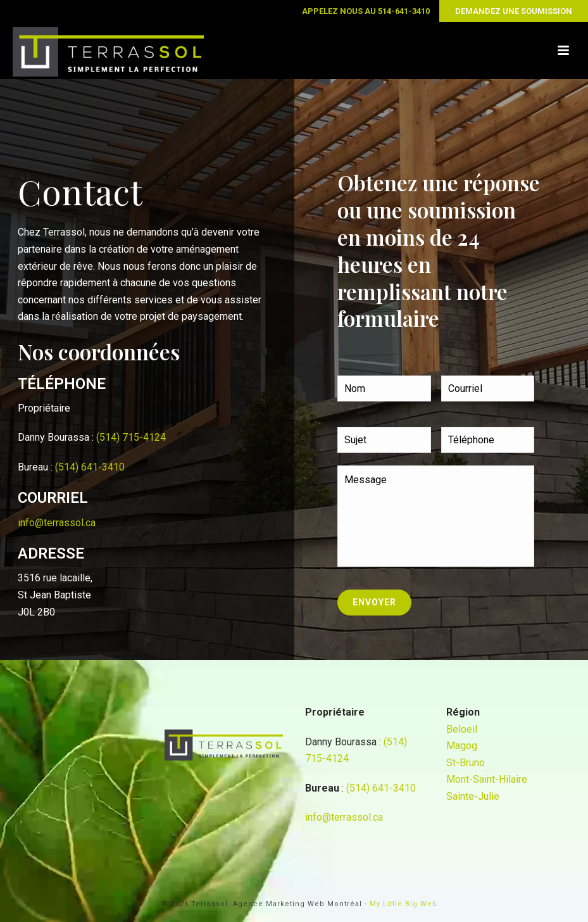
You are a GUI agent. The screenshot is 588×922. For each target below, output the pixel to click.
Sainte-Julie (473, 796)
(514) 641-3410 (90, 467)
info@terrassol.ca (57, 523)
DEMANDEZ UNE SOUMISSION (514, 11)
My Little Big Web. (405, 904)
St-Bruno (466, 763)
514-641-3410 (404, 11)
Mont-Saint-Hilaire (487, 779)
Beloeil (462, 729)
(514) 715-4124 (131, 437)
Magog (462, 746)
